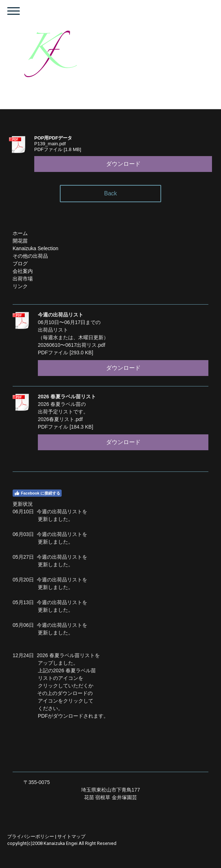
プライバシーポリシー (31, 836)
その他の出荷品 (30, 256)
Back (111, 193)
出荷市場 (23, 279)
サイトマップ (71, 836)
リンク (20, 286)
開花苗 (20, 241)
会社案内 (23, 271)
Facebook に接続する (37, 493)
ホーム (20, 233)
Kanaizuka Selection (36, 248)
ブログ (20, 263)
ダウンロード (123, 164)
